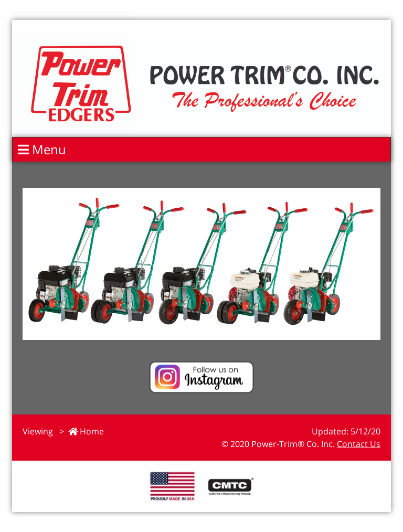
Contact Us (359, 444)
